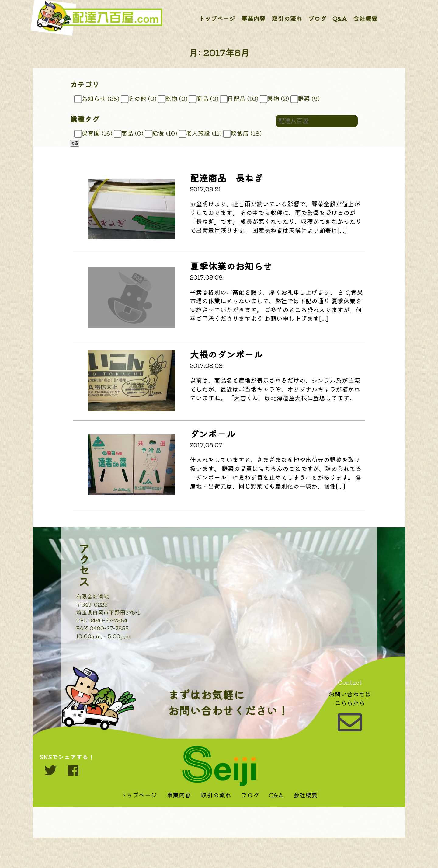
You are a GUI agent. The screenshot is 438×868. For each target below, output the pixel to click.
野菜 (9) (306, 98)
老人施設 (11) (201, 133)
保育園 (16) (94, 133)
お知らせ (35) (98, 98)
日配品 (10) (240, 98)
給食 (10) (162, 133)
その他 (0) (140, 98)
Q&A (340, 18)
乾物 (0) (174, 98)
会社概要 (365, 18)
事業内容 (253, 18)
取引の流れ (287, 18)
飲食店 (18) (243, 133)
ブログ (317, 18)
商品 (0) (205, 98)
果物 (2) (275, 98)
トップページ (217, 18)
